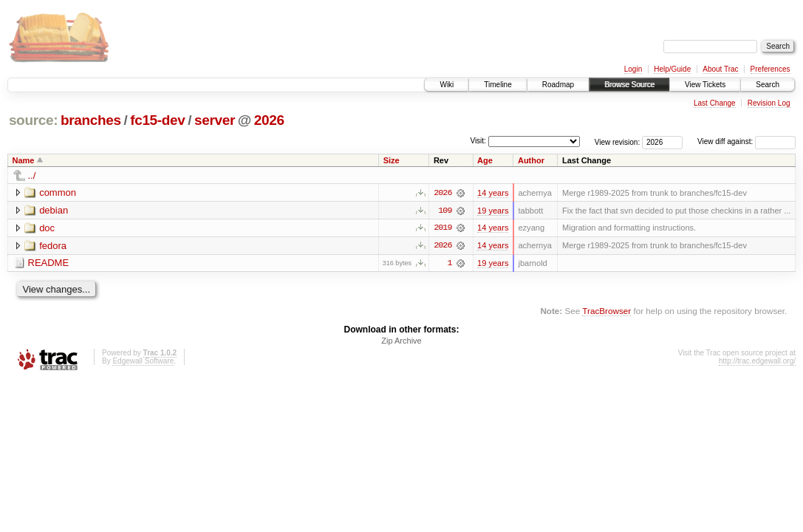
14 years (493, 193)
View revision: (618, 141)
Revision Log (769, 103)
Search (768, 85)
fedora (53, 246)
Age (485, 160)
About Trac (720, 69)
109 (445, 211)
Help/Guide (672, 69)
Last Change (715, 103)
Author (531, 160)
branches (91, 120)
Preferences (770, 69)
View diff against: (746, 141)
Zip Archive (401, 341)
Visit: (478, 141)
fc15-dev (157, 120)
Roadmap (558, 85)
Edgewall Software (143, 362)
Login (633, 69)
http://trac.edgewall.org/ (757, 362)
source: (33, 120)
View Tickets (705, 85)
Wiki (447, 85)
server (215, 120)
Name (24, 160)
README (49, 263)
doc (47, 228)
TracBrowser (606, 311)
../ (32, 175)
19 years (493, 211)
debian (54, 210)
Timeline (498, 85)
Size (392, 160)
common (58, 192)
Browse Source (629, 85)
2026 (269, 120)
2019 (442, 228)
